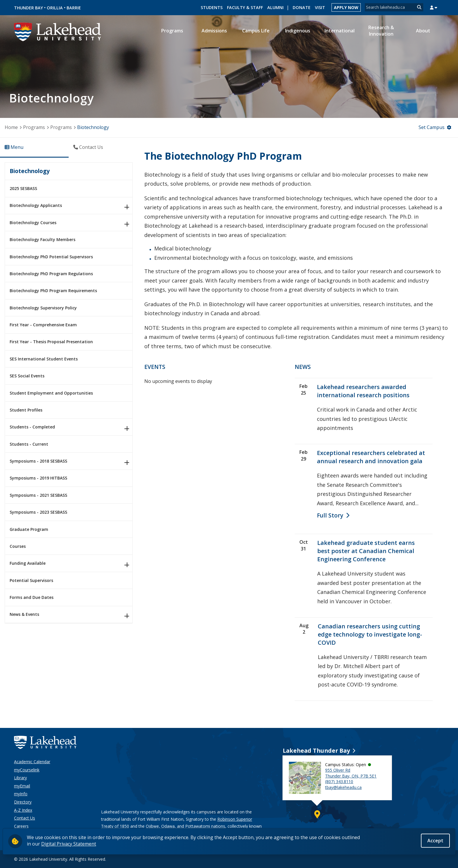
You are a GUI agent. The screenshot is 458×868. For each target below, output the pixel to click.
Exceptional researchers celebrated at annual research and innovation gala (371, 457)
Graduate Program (29, 529)
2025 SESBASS (23, 188)
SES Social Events (27, 376)
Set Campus (432, 127)
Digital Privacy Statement (69, 844)
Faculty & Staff (245, 7)
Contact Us (25, 818)
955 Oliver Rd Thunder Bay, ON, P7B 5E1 (351, 773)
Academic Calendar (32, 762)
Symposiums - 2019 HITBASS (38, 478)
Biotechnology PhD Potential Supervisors (51, 257)
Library (20, 778)
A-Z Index (23, 810)
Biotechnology (30, 171)
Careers (21, 826)
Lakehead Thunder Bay (316, 751)
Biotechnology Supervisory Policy (43, 308)
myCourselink (27, 770)
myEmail (22, 786)
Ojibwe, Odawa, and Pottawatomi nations (185, 826)
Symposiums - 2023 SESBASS (38, 512)
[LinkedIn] (354, 859)
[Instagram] (341, 859)
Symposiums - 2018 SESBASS (38, 461)
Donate (302, 7)
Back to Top (424, 859)
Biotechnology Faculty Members (42, 239)
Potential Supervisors (31, 580)
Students (212, 7)
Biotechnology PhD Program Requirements (53, 291)
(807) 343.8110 (339, 781)
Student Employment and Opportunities (51, 393)
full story (330, 515)
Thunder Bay (28, 8)
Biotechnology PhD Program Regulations (51, 274)
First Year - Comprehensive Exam (43, 325)
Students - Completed (32, 427)
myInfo (21, 794)
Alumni (275, 7)
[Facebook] (400, 859)
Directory (23, 802)
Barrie (74, 8)
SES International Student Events (44, 359)
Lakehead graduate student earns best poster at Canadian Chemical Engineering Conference (366, 551)
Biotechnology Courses (33, 223)
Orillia (55, 8)
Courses (18, 546)
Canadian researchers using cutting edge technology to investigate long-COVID (370, 634)
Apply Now (346, 7)
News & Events (24, 614)
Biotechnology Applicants (36, 205)
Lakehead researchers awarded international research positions (363, 391)
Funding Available (28, 563)
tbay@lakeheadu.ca (343, 787)
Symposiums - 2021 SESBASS (38, 495)
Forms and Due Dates (32, 597)
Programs (34, 127)
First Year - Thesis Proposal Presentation (51, 342)
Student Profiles (26, 410)
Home (11, 127)
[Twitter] (369, 859)
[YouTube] (384, 859)
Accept (435, 841)
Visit (320, 7)
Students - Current (29, 444)
